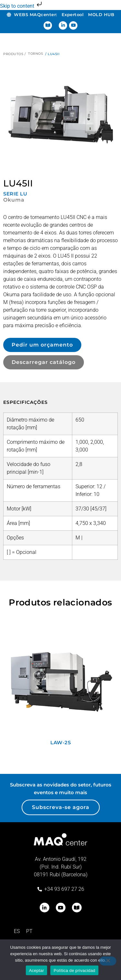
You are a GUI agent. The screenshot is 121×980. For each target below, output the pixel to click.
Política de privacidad (74, 970)
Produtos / (15, 54)
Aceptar (37, 970)
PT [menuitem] (29, 931)
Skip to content (22, 6)
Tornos (35, 54)
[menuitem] (17, 931)
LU (24, 194)
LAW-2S (60, 742)
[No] (108, 961)
